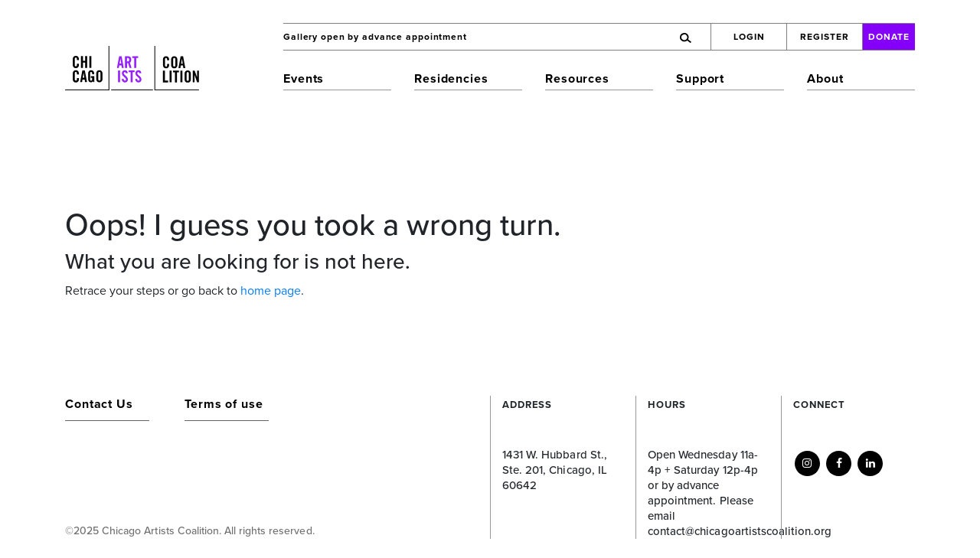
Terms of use (224, 404)
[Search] (630, 37)
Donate (889, 37)
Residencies (451, 79)
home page (271, 291)
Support (700, 79)
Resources (577, 79)
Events (304, 79)
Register (824, 37)
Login (749, 37)
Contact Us (99, 404)
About (825, 79)
